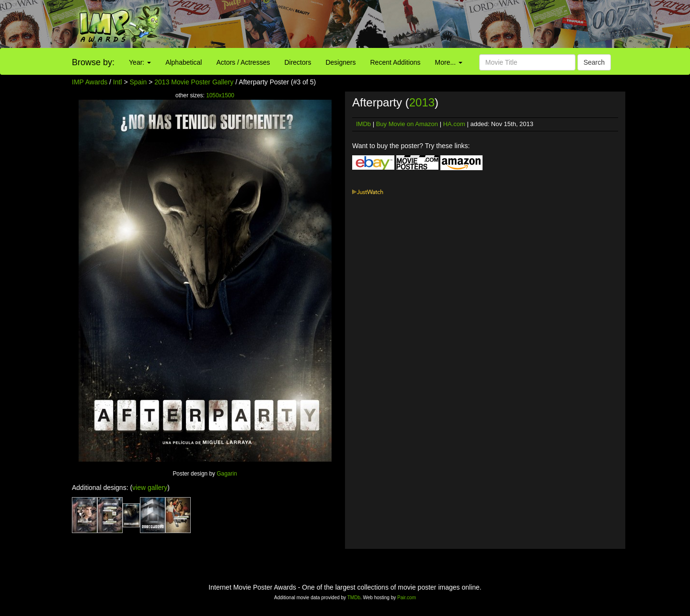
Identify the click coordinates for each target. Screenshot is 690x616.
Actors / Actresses (243, 62)
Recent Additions (396, 62)
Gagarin (227, 474)
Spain (138, 82)
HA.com (454, 124)
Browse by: (93, 62)
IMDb (363, 124)
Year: (140, 62)
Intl (118, 82)
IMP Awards (90, 82)
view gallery (150, 488)
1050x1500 (220, 95)
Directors (298, 62)
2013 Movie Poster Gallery (194, 82)
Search (594, 62)
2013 (422, 102)
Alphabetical (184, 62)
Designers (340, 62)
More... (449, 62)
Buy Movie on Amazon (407, 124)
